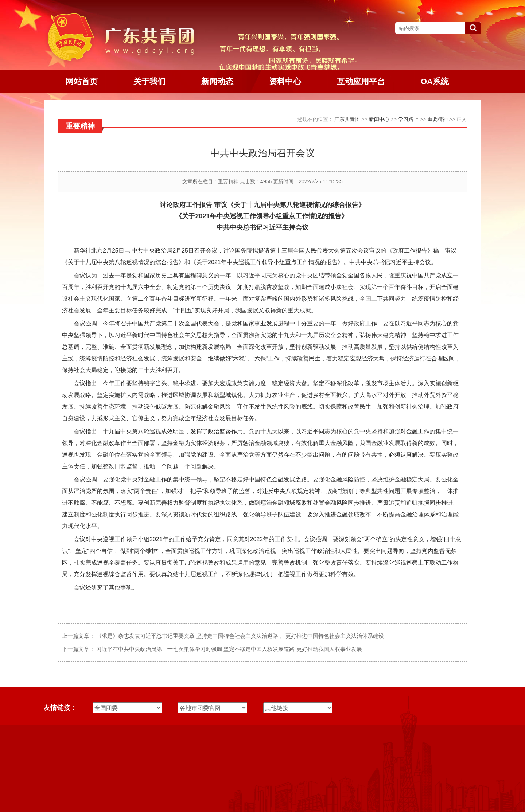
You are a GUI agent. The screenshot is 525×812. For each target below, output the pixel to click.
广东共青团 (347, 119)
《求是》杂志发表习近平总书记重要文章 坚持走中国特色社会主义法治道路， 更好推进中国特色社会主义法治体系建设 (240, 636)
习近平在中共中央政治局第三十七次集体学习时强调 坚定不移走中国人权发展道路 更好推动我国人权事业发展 (229, 649)
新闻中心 (379, 119)
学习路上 (408, 119)
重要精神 (437, 119)
